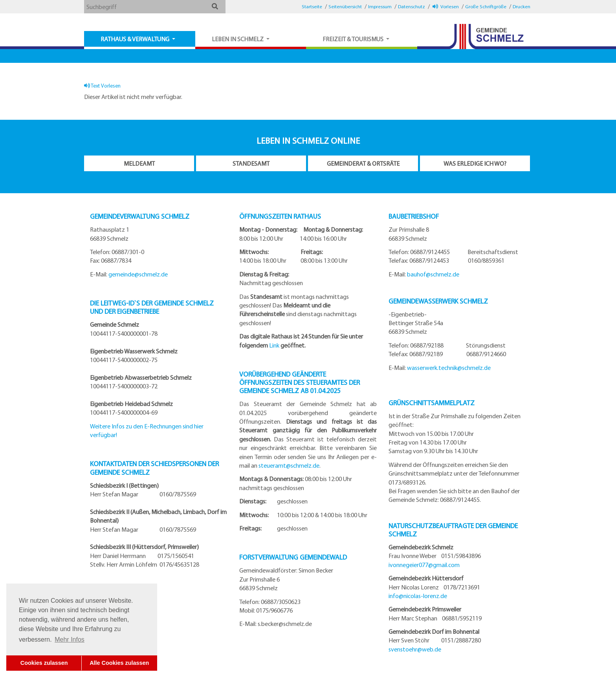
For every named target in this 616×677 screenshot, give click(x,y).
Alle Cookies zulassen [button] (119, 663)
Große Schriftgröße (486, 6)
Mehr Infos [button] (70, 639)
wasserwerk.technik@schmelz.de (449, 368)
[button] (215, 6)
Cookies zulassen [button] (44, 663)
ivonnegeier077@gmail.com (424, 565)
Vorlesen (446, 6)
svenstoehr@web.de (415, 649)
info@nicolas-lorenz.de (418, 596)
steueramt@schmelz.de (289, 465)
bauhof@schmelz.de (433, 274)
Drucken (522, 6)
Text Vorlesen (102, 85)
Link (274, 345)
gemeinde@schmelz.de (138, 274)
